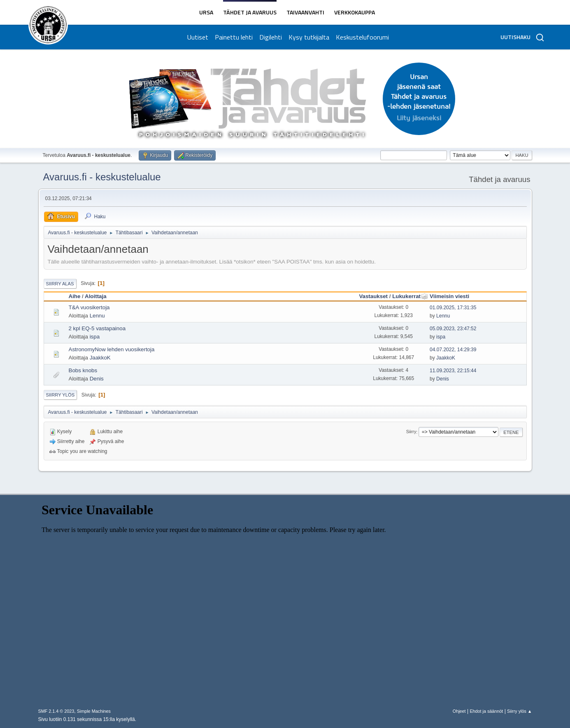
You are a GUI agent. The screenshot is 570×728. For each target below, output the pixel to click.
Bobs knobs (83, 370)
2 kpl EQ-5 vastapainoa (97, 328)
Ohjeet (459, 711)
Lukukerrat (410, 296)
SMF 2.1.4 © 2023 (56, 711)
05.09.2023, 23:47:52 (453, 329)
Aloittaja (96, 296)
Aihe (75, 296)
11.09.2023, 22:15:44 (453, 371)
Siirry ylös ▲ (519, 711)
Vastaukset (373, 296)
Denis (97, 379)
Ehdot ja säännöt (486, 711)
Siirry (411, 432)
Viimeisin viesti (449, 296)
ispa (95, 337)
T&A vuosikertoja (89, 307)
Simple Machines (94, 711)
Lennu (97, 316)
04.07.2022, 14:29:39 (453, 350)
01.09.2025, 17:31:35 (453, 308)
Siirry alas (60, 284)
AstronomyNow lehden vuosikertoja (112, 349)
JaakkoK (100, 358)
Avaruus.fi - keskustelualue (102, 177)
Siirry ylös (60, 395)
